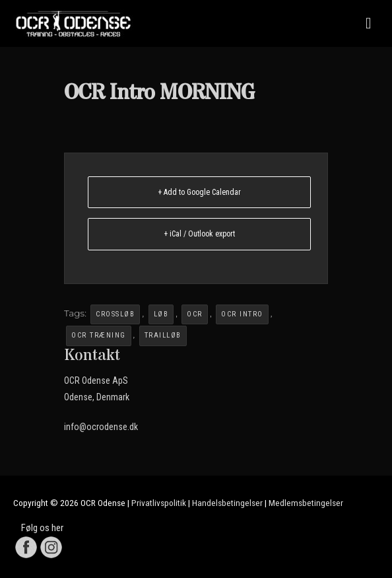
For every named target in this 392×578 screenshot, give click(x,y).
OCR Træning (99, 335)
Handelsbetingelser (227, 503)
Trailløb (163, 335)
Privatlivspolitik (159, 503)
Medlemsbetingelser (306, 503)
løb (161, 314)
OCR (195, 314)
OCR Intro (242, 314)
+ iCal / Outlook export (199, 234)
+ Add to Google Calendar (199, 192)
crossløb (115, 314)
